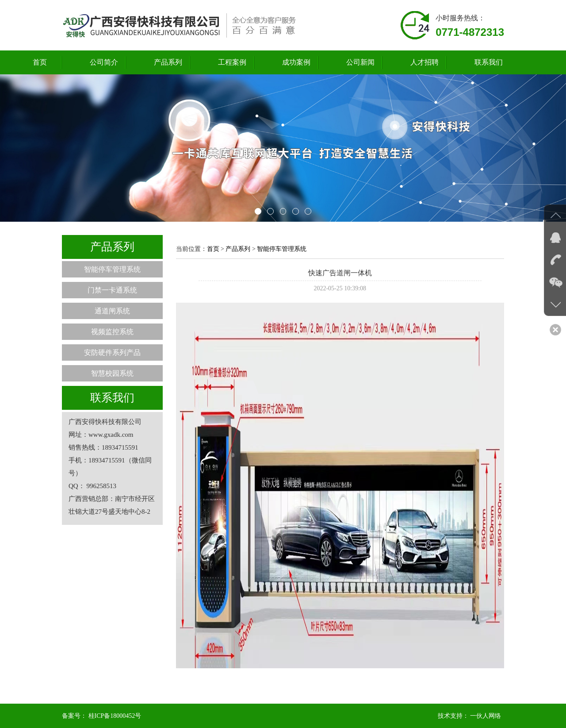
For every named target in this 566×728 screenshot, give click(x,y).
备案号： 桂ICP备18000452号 (101, 716)
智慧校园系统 (112, 373)
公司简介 (104, 62)
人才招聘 (424, 62)
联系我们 (489, 62)
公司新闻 (360, 62)
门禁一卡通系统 (112, 290)
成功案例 (296, 62)
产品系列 (168, 62)
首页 (40, 62)
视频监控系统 (112, 332)
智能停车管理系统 (112, 269)
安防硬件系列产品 (112, 352)
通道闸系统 (112, 311)
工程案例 (232, 62)
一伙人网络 (486, 716)
